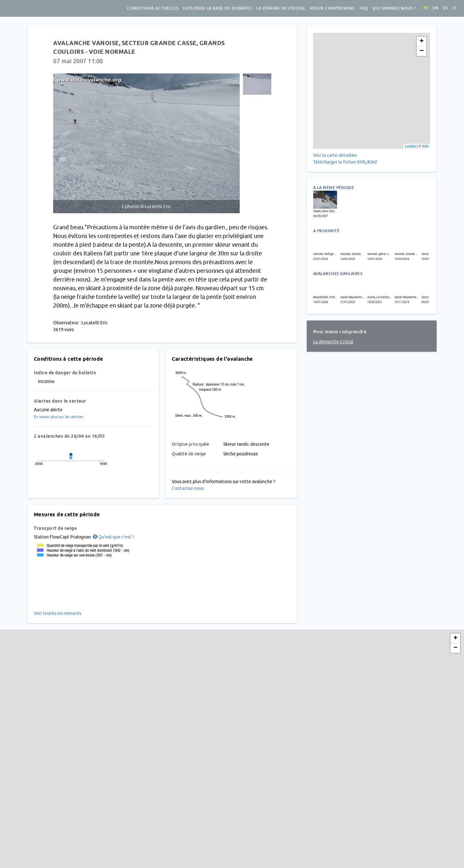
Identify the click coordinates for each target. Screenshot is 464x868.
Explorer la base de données (217, 8)
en (436, 8)
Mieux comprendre (333, 8)
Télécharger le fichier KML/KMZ (346, 162)
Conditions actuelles (153, 8)
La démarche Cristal (281, 8)
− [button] (422, 51)
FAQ (364, 8)
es (445, 8)
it (454, 8)
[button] (113, 537)
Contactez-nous (188, 488)
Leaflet (410, 146)
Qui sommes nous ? (394, 8)
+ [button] (422, 42)
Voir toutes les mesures (58, 613)
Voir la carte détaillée (335, 155)
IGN (425, 146)
